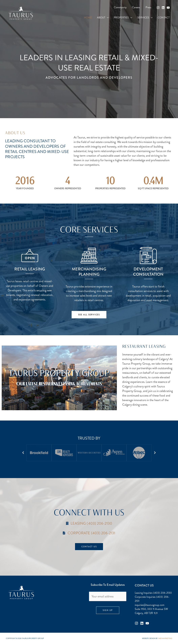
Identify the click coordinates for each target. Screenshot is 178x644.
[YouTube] (168, 8)
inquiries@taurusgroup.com (150, 605)
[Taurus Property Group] (21, 13)
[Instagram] (158, 8)
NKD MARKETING (165, 638)
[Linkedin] (163, 8)
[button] (107, 18)
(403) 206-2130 (162, 593)
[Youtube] (147, 623)
